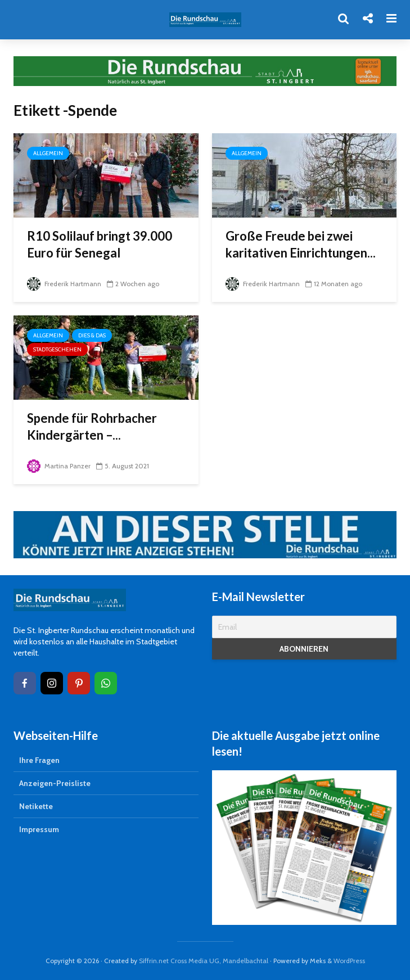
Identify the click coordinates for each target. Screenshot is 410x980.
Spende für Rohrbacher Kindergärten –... (92, 426)
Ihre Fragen (39, 760)
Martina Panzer (59, 466)
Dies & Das (92, 335)
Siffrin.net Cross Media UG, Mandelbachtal (204, 961)
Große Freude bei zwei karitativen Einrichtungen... (301, 244)
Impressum (39, 829)
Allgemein (48, 153)
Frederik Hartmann (64, 284)
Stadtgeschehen (57, 349)
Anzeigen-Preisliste (55, 783)
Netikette (36, 806)
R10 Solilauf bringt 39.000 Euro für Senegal (100, 244)
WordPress (349, 961)
